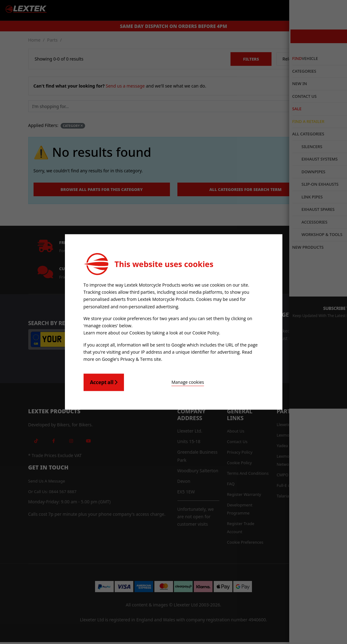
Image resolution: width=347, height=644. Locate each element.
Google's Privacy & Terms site (132, 358)
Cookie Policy (206, 332)
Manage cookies (159, 381)
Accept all (104, 381)
